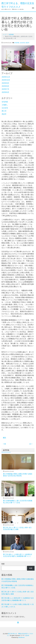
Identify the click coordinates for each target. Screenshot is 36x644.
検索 (3, 564)
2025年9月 (5, 83)
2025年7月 (5, 89)
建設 (5, 438)
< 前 (4, 444)
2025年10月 (6, 80)
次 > (31, 444)
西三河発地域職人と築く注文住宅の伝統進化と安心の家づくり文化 (18, 587)
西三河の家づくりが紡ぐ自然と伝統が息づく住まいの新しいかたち (18, 605)
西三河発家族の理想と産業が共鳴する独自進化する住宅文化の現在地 (18, 580)
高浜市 (27, 43)
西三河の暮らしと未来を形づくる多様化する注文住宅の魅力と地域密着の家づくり (18, 599)
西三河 (4, 111)
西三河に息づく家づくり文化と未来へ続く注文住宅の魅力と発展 (18, 593)
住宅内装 (17, 43)
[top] (18, 623)
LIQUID (27, 635)
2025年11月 (6, 77)
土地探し (5, 105)
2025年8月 (5, 86)
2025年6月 (5, 92)
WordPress (22, 637)
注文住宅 (22, 43)
